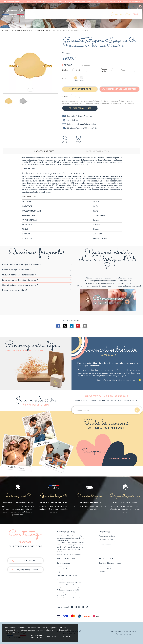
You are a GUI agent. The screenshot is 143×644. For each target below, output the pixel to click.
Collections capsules (25, 30)
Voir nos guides (86, 65)
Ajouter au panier (82, 108)
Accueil (14, 30)
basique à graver (107, 185)
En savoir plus (10, 632)
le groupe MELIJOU (77, 555)
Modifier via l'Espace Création (121, 89)
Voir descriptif (68, 53)
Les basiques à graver (41, 30)
